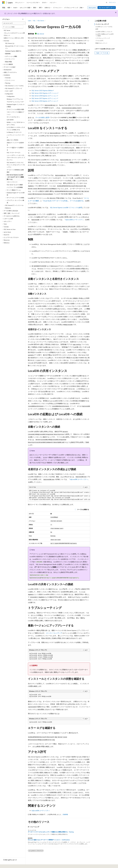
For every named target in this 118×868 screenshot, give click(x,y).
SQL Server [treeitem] (7, 30)
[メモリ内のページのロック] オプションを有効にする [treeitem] (16, 128)
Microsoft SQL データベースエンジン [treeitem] (15, 47)
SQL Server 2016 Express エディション (44, 101)
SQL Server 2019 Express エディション (44, 96)
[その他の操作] (88, 21)
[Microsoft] (3, 3)
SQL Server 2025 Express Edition (42, 90)
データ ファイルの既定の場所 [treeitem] (15, 109)
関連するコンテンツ (101, 43)
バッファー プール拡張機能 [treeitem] (15, 187)
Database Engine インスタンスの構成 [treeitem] (16, 106)
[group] (59, 495)
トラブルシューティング (103, 38)
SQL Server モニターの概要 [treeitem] (15, 185)
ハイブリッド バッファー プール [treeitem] (16, 136)
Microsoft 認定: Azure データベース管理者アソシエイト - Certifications (49, 840)
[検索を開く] (107, 3)
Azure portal (92, 8)
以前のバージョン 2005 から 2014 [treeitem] (14, 38)
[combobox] (14, 23)
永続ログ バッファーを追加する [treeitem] (15, 144)
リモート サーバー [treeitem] (12, 182)
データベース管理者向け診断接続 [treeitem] (15, 171)
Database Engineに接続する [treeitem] (13, 51)
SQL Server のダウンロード (107, 8)
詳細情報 (65, 814)
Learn (30, 21)
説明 (97, 29)
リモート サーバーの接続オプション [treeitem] (15, 113)
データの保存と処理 (42, 117)
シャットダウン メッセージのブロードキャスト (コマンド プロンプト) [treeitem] (16, 158)
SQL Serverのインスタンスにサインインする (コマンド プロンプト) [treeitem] (16, 165)
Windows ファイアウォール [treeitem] (15, 99)
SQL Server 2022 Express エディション (44, 93)
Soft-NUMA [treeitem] (10, 120)
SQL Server (41, 21)
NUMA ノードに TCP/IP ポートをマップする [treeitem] (16, 123)
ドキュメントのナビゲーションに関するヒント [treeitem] (14, 34)
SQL (34, 21)
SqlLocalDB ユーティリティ (74, 220)
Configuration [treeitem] (11, 96)
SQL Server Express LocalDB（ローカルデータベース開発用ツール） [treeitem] (15, 177)
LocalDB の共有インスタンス (104, 32)
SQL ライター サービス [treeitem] (14, 153)
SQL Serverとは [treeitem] (10, 43)
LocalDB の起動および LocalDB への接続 (104, 35)
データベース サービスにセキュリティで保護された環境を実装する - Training (51, 832)
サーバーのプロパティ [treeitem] (13, 117)
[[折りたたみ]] (23, 19)
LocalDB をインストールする (104, 27)
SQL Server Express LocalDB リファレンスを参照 (66, 207)
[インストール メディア (54, 633)
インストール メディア (102, 24)
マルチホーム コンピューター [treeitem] (15, 102)
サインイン (112, 2)
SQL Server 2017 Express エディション (44, 98)
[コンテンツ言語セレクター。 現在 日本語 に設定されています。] (6, 865)
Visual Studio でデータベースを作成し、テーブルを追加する (63, 201)
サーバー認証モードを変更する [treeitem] (15, 149)
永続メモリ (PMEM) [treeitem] (12, 140)
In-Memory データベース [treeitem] (14, 132)
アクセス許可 (99, 41)
